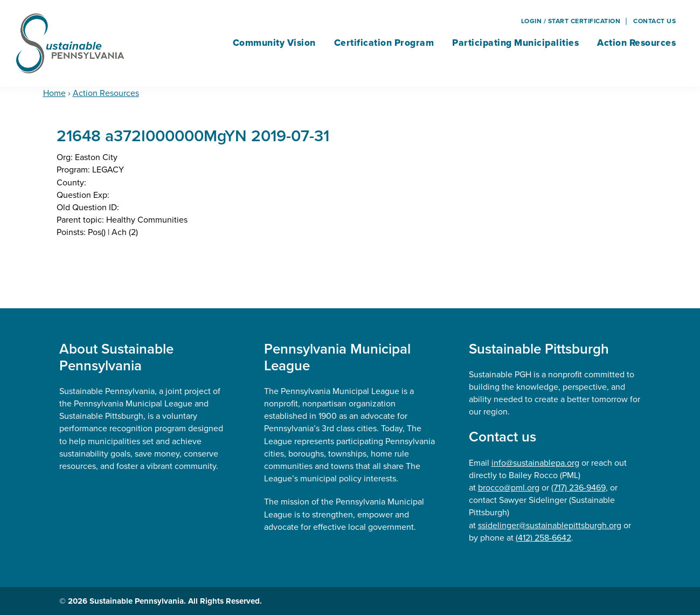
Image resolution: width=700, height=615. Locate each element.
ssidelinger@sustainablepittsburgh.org (550, 525)
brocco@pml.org (509, 488)
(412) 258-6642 (543, 538)
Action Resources (106, 93)
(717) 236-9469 (578, 488)
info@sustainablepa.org (535, 463)
